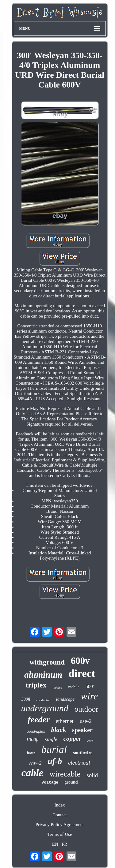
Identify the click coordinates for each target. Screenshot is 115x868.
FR (64, 844)
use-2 (86, 721)
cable (32, 773)
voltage (50, 782)
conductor (43, 700)
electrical (79, 763)
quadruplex (36, 732)
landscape (65, 699)
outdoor (86, 709)
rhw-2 (35, 763)
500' (90, 686)
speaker (82, 730)
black (58, 730)
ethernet (65, 721)
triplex (36, 685)
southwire (83, 753)
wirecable (65, 774)
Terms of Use (60, 834)
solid (92, 775)
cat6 (90, 741)
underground (44, 708)
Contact (60, 815)
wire (89, 696)
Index (59, 805)
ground (71, 782)
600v (80, 661)
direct (82, 674)
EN (55, 844)
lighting (57, 688)
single (51, 739)
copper (72, 739)
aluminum (43, 675)
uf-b (55, 761)
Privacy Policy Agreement (60, 825)
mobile (74, 687)
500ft (26, 699)
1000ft (32, 740)
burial (54, 749)
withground (47, 662)
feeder (39, 719)
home (31, 753)
